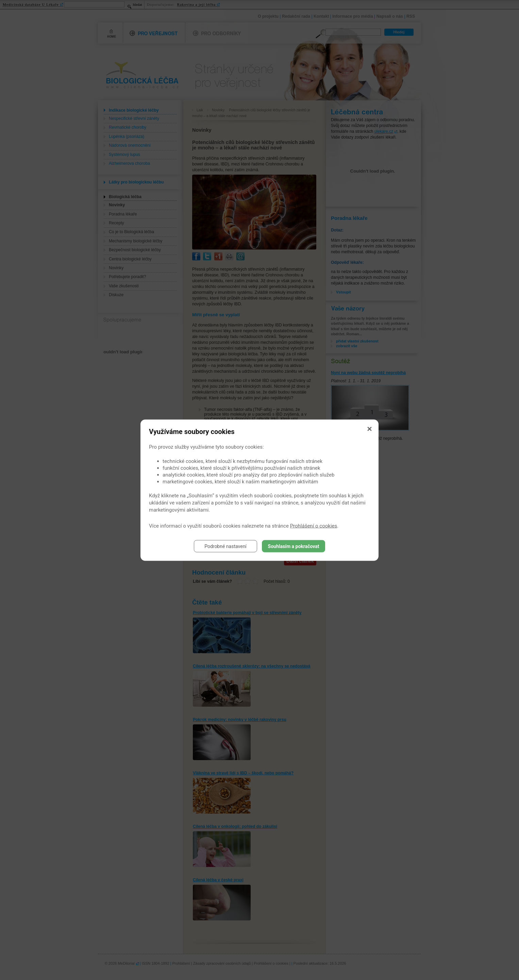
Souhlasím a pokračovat (294, 546)
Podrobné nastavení (225, 546)
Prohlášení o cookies (314, 526)
